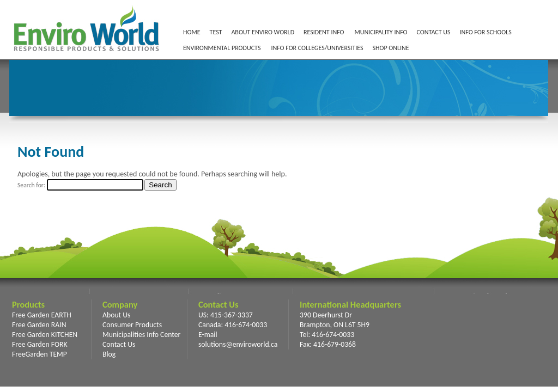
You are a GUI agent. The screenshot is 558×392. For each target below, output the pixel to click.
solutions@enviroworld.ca (238, 344)
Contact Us (119, 344)
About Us (116, 315)
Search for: (31, 185)
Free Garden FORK (40, 344)
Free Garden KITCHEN (45, 335)
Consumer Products (132, 325)
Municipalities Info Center (141, 335)
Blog (109, 354)
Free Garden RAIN (39, 325)
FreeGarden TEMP (40, 354)
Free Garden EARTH (42, 315)
